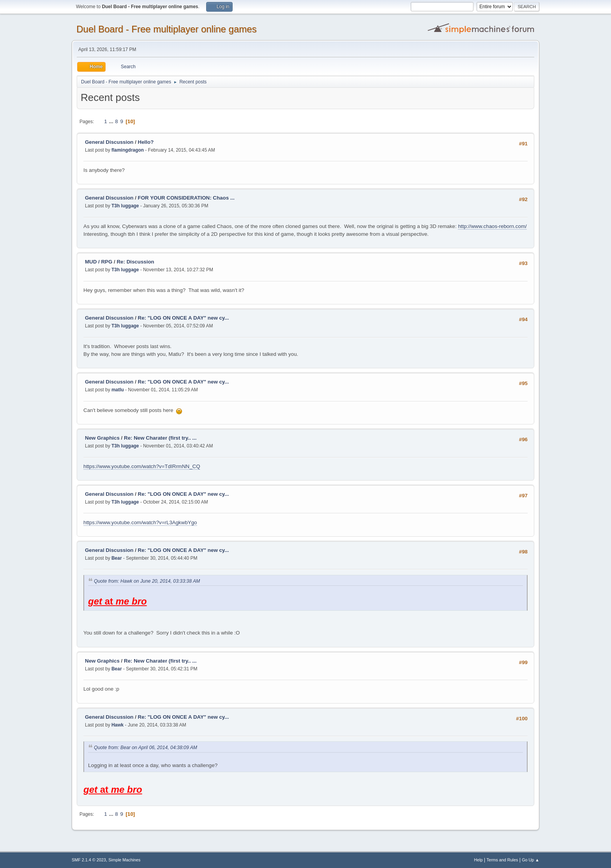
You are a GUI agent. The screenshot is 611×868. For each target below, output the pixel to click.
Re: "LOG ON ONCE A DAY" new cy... (184, 318)
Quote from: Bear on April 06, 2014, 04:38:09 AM (146, 748)
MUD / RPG (99, 262)
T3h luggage (125, 206)
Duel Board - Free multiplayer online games (167, 29)
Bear (117, 558)
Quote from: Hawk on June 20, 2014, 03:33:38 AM (147, 581)
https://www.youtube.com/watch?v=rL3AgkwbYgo (140, 522)
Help (479, 860)
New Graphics (102, 438)
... (112, 121)
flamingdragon (128, 150)
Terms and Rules (502, 860)
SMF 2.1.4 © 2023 (89, 860)
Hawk (117, 725)
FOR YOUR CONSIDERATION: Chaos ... (186, 198)
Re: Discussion (135, 262)
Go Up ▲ (531, 860)
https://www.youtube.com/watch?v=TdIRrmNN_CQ (142, 466)
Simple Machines (124, 860)
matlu (118, 390)
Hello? (146, 142)
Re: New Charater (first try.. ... (160, 438)
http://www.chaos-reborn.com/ (492, 226)
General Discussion (109, 142)
